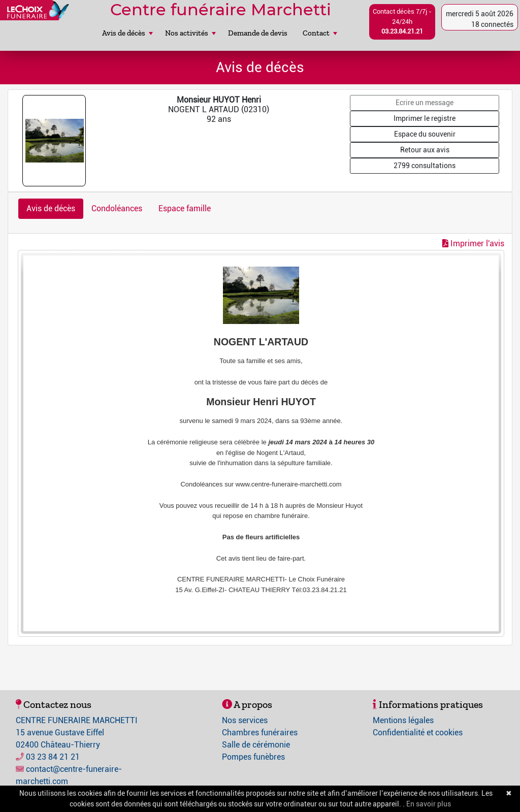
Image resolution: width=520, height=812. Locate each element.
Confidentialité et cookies (418, 733)
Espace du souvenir (425, 134)
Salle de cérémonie (256, 745)
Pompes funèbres (253, 757)
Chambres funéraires (260, 733)
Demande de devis (258, 33)
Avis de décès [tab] (51, 208)
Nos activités (190, 33)
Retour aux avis (425, 150)
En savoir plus (429, 804)
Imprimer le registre (425, 118)
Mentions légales (403, 720)
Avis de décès (127, 33)
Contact (320, 33)
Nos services (245, 720)
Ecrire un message (425, 103)
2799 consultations (425, 166)
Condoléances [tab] (117, 208)
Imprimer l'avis (473, 243)
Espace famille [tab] (185, 208)
